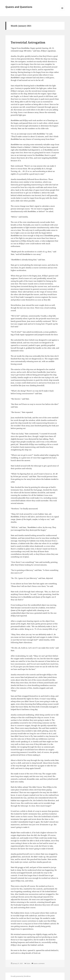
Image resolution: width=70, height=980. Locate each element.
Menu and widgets (62, 10)
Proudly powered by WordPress (21, 976)
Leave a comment (39, 963)
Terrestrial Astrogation (28, 42)
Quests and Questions (19, 7)
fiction (28, 963)
